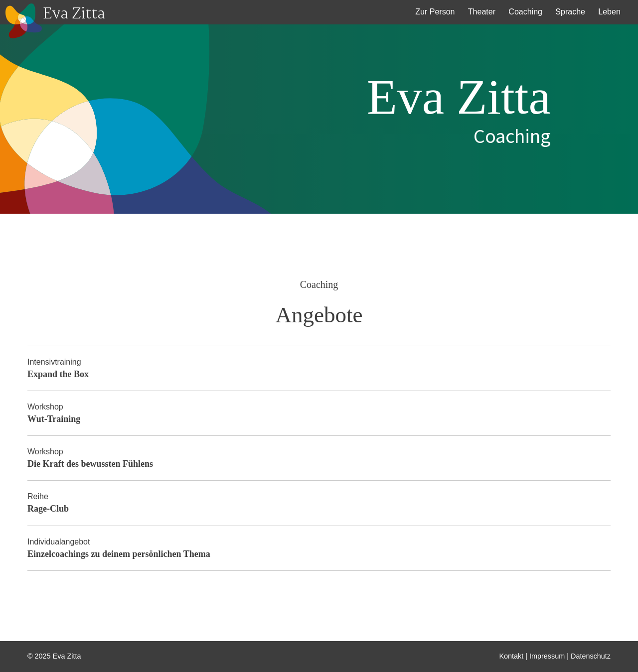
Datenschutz (591, 656)
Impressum (547, 656)
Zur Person (435, 12)
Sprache (570, 12)
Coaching (525, 12)
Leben (609, 12)
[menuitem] (435, 12)
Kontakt (512, 656)
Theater (482, 12)
